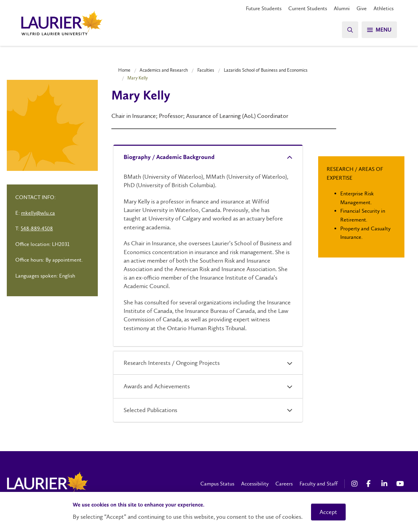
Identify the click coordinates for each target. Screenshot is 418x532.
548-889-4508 (37, 228)
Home (124, 70)
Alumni (342, 8)
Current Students (308, 8)
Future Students (264, 8)
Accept (328, 512)
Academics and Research (164, 70)
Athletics (384, 8)
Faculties (206, 70)
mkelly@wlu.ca (38, 213)
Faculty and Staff (319, 484)
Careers (284, 484)
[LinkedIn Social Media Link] (385, 484)
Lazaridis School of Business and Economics (266, 70)
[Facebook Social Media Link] (370, 484)
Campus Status (217, 484)
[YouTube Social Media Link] (400, 484)
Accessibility (255, 484)
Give (362, 8)
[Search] (350, 30)
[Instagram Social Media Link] (356, 484)
